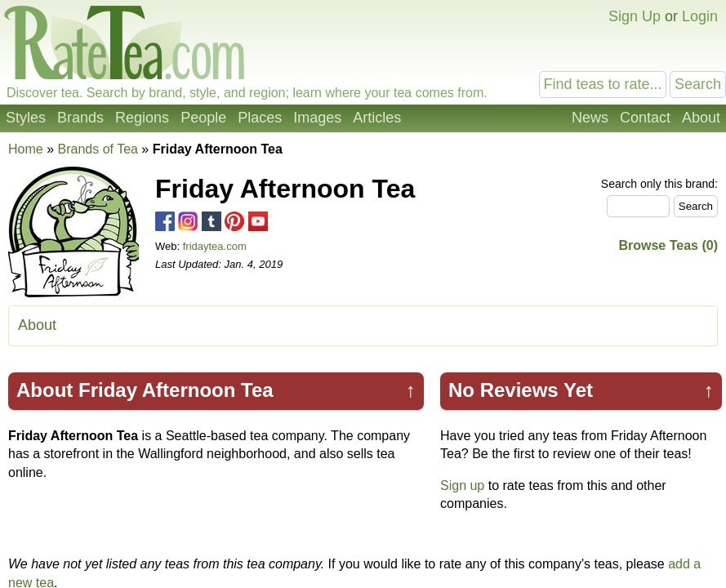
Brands (80, 118)
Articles (377, 118)
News (590, 118)
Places (260, 118)
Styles (26, 118)
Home (26, 149)
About (701, 118)
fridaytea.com (215, 246)
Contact (645, 118)
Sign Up (635, 16)
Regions (142, 118)
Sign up (462, 486)
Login (700, 16)
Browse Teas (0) (668, 245)
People (203, 118)
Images (317, 118)
